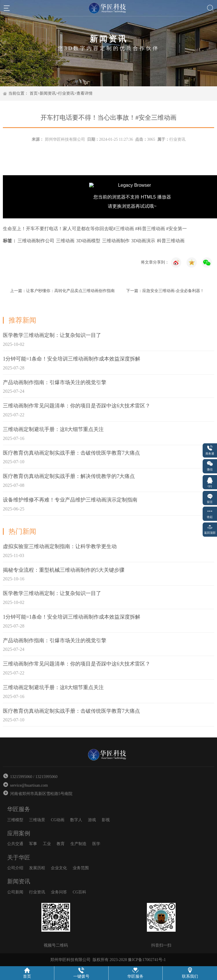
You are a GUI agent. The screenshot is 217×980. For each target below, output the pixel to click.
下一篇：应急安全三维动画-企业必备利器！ (165, 291)
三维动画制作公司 (36, 241)
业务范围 (81, 868)
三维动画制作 (116, 241)
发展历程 (37, 868)
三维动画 (65, 241)
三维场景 (37, 820)
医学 (96, 844)
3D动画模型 (88, 241)
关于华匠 (19, 857)
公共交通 (15, 844)
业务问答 (59, 892)
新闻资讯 (48, 93)
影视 (106, 820)
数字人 (76, 820)
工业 (47, 844)
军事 (33, 844)
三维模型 (15, 820)
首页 (34, 93)
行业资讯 (66, 93)
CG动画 (58, 820)
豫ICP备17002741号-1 (147, 960)
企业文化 (59, 868)
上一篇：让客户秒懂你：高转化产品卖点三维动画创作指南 (62, 291)
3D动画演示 (143, 241)
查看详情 (85, 93)
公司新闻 (15, 892)
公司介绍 (15, 868)
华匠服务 (19, 809)
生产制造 (78, 844)
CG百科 (79, 892)
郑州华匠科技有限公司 (65, 139)
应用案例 (19, 833)
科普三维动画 (171, 241)
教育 (61, 844)
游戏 (92, 820)
